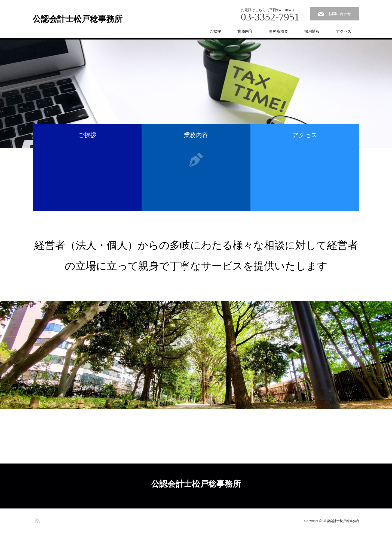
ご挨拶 (215, 31)
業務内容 (245, 31)
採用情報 (312, 31)
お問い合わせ (340, 14)
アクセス (344, 31)
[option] (196, 94)
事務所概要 (278, 31)
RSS (37, 520)
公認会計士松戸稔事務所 (78, 19)
